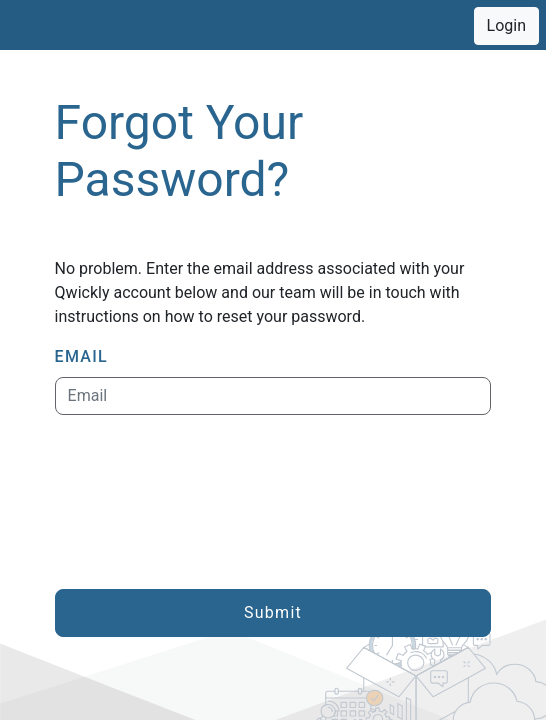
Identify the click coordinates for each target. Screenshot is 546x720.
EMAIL (81, 356)
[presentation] (207, 502)
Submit (273, 612)
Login (506, 25)
